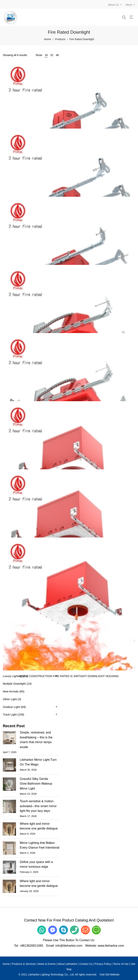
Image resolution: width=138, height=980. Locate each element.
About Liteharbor (67, 964)
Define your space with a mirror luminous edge (36, 864)
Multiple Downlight (14, 684)
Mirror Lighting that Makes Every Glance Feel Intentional (40, 845)
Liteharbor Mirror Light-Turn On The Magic (38, 762)
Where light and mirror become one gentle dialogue (39, 826)
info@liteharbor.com (69, 946)
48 (57, 55)
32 (52, 55)
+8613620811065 (31, 946)
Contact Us (86, 964)
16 (46, 55)
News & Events (47, 964)
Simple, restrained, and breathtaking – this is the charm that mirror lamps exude (36, 740)
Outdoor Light (11, 707)
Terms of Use (121, 964)
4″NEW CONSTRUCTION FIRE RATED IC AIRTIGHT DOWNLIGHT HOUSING (69, 676)
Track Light (10, 714)
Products (60, 39)
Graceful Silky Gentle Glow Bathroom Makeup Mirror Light (36, 784)
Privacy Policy (103, 964)
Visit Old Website (110, 975)
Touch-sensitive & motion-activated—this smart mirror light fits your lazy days (38, 806)
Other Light (10, 699)
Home (47, 39)
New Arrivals (11, 691)
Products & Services (24, 964)
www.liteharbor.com (111, 946)
